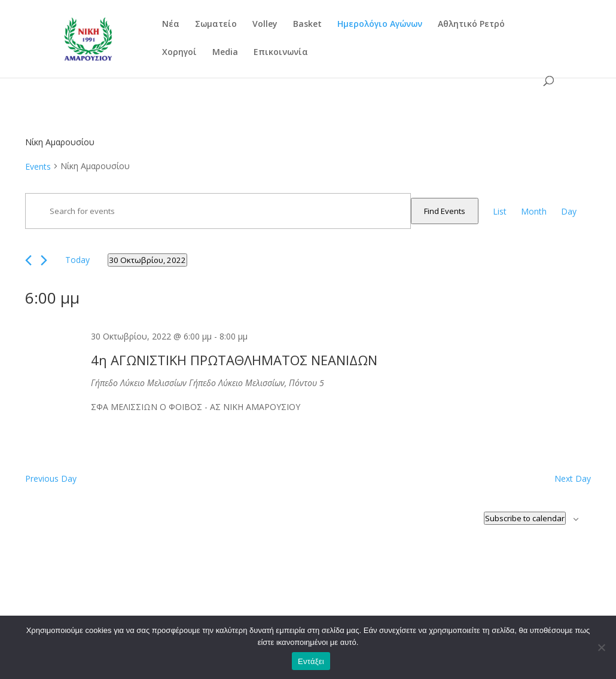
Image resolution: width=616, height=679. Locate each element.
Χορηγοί (179, 53)
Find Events (445, 211)
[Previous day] (28, 260)
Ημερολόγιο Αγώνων (380, 25)
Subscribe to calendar (525, 518)
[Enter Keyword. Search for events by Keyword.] (218, 211)
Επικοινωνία (281, 53)
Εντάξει (311, 661)
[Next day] (44, 260)
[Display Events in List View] (500, 212)
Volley (265, 25)
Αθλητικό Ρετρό (471, 25)
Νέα (171, 25)
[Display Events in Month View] (534, 212)
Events (38, 166)
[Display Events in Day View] (569, 212)
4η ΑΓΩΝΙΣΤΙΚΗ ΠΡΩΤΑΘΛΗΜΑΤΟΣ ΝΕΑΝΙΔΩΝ (234, 360)
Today (77, 260)
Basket (307, 25)
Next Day (573, 478)
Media (225, 53)
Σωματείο (216, 25)
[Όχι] (601, 647)
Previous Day (51, 478)
